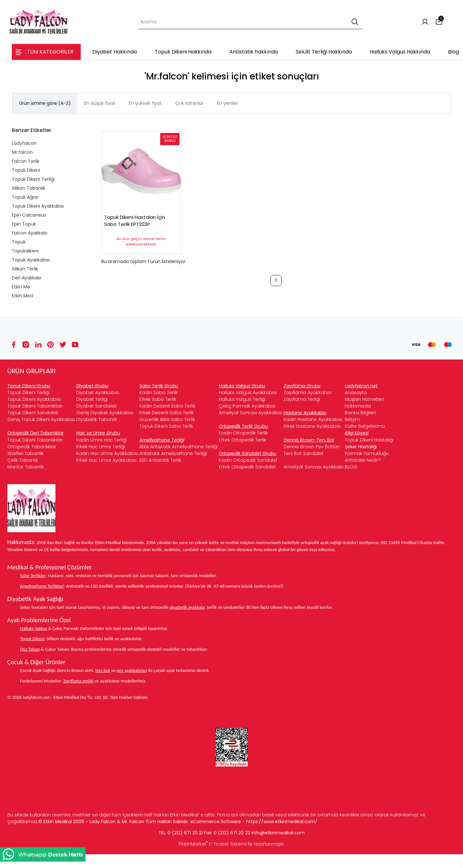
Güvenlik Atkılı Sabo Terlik (167, 419)
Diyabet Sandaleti (96, 406)
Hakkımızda (358, 406)
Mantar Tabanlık (26, 467)
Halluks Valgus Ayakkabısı (248, 393)
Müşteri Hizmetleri (364, 399)
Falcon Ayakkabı (30, 233)
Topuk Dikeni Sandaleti (33, 413)
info (256, 833)
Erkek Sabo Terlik (158, 399)
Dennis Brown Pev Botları (311, 447)
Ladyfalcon (24, 143)
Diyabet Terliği (92, 399)
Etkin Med (22, 296)
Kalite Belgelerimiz (365, 426)
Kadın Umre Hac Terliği (101, 440)
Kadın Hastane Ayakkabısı (313, 419)
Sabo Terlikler (33, 575)
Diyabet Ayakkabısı (98, 393)
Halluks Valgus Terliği (242, 399)
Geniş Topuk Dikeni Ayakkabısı (41, 419)
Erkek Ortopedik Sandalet (247, 467)
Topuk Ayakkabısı (31, 260)
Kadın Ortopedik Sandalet (248, 460)
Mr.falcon (22, 152)
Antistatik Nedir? (363, 460)
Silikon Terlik (25, 269)
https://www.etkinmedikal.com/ (282, 822)
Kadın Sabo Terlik (159, 393)
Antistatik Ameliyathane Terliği (173, 453)
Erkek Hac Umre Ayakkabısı (106, 460)
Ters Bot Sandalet (304, 453)
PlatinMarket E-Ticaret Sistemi (212, 844)
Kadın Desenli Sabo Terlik (167, 406)
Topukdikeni (25, 251)
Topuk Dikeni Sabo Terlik (166, 426)
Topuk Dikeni (26, 170)
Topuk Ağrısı (25, 197)
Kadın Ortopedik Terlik (243, 433)
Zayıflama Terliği (302, 399)
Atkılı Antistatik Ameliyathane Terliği (178, 447)
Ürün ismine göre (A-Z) (45, 103)
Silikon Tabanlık (29, 188)
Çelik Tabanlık (23, 460)
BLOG (351, 467)
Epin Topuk (24, 224)
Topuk (19, 242)
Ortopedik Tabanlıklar (32, 447)
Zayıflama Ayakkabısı (308, 393)
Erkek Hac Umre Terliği (101, 447)
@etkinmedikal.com (282, 833)
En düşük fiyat (100, 103)
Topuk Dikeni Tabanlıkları (35, 406)
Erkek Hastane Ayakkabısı (312, 426)
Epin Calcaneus (29, 215)
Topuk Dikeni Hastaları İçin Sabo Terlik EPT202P (139, 225)
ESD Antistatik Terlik (160, 460)
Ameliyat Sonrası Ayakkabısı (251, 413)
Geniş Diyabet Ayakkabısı (105, 413)
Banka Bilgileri (360, 413)
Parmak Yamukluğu (367, 453)
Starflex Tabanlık (25, 453)
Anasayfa (356, 393)
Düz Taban (30, 649)
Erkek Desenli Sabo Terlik (167, 413)
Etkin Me (21, 287)
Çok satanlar (189, 103)
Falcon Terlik (26, 161)
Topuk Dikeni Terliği (33, 179)
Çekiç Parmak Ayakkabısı (247, 406)
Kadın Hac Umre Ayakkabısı (107, 453)
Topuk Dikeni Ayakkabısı (38, 206)
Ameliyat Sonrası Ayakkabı (314, 467)
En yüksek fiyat (145, 103)
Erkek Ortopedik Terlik (243, 440)
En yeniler (227, 103)
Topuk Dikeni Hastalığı (369, 440)
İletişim (352, 419)
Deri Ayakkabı (27, 278)
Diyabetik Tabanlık (97, 419)
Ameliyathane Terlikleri (42, 586)
